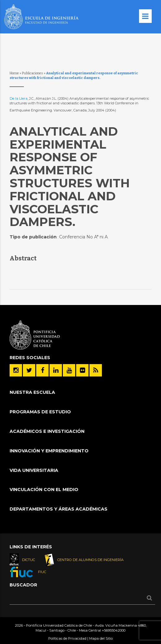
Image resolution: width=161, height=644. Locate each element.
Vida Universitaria (34, 470)
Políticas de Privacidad (67, 638)
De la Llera (19, 98)
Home (14, 73)
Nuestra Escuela (32, 392)
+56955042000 (114, 630)
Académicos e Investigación (47, 431)
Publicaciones (33, 73)
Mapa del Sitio (101, 638)
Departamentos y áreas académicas (59, 509)
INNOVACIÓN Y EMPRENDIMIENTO (49, 451)
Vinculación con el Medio (44, 490)
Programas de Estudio (40, 412)
